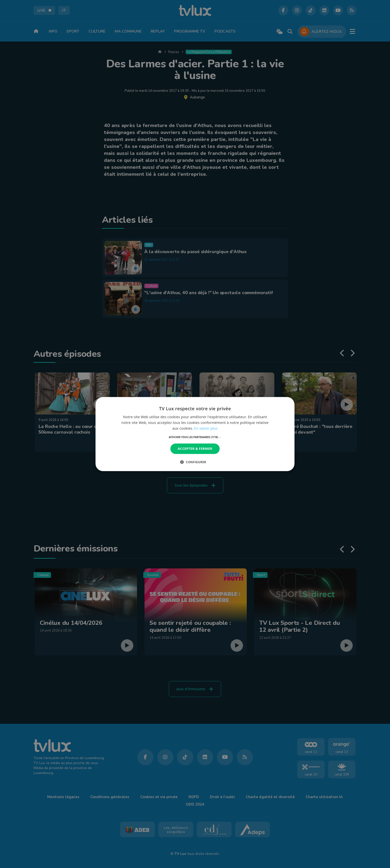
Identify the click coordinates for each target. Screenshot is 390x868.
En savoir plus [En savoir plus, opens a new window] (206, 428)
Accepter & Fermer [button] (195, 449)
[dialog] (195, 434)
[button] (195, 437)
